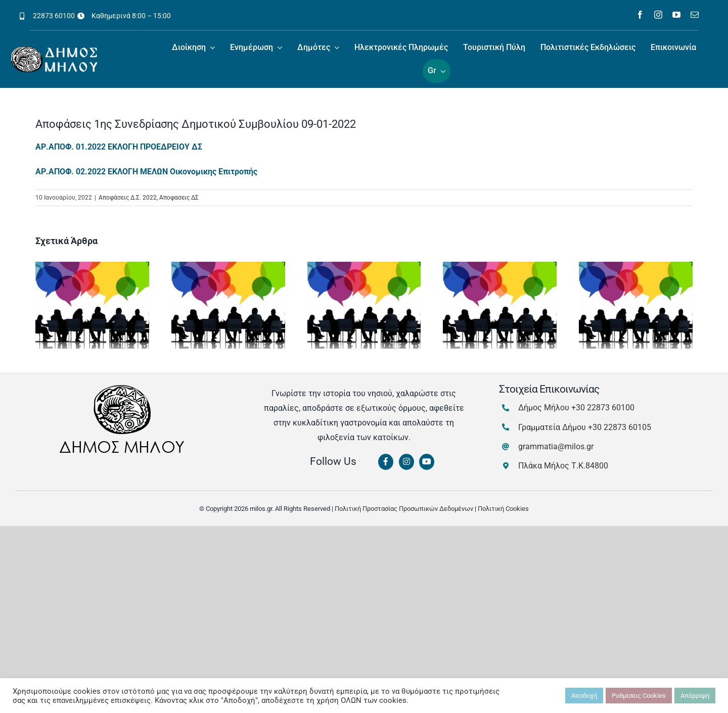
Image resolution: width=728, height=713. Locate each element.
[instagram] (658, 15)
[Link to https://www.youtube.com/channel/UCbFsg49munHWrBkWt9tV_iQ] (427, 462)
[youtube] (676, 15)
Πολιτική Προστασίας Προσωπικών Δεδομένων (404, 509)
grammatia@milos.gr (556, 446)
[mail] (695, 15)
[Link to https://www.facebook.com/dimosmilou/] (386, 462)
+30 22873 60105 (620, 427)
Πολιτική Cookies (503, 509)
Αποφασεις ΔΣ (179, 198)
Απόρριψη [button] (695, 696)
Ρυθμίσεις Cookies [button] (639, 696)
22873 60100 (54, 16)
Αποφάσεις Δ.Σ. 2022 (128, 198)
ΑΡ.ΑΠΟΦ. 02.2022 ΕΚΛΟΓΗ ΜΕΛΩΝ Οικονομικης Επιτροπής (146, 172)
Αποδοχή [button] (584, 696)
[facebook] (640, 15)
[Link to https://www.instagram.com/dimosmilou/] (406, 462)
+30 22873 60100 (603, 408)
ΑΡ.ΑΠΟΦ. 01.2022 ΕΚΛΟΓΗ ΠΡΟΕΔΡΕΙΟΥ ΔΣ (119, 147)
